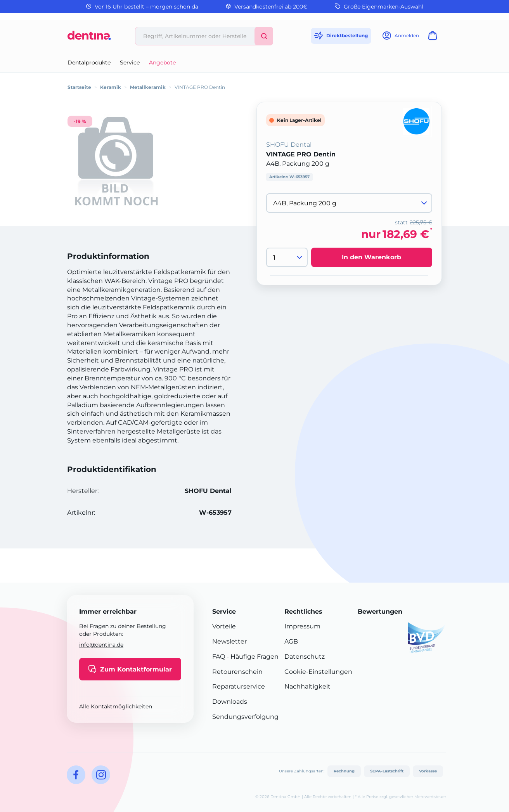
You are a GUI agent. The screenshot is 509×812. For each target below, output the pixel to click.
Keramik (111, 87)
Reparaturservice (239, 686)
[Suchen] (264, 36)
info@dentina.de (101, 645)
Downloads (230, 702)
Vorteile (224, 626)
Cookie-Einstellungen (318, 672)
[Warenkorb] (434, 38)
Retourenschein (237, 672)
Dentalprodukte (89, 62)
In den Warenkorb (371, 257)
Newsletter (229, 641)
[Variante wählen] (349, 203)
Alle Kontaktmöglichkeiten (116, 706)
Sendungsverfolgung (245, 717)
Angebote (162, 62)
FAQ (219, 657)
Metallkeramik (148, 87)
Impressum (302, 626)
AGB (291, 641)
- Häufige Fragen (252, 657)
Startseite (79, 87)
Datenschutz (305, 657)
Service (130, 62)
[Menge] (287, 257)
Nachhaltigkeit (307, 686)
